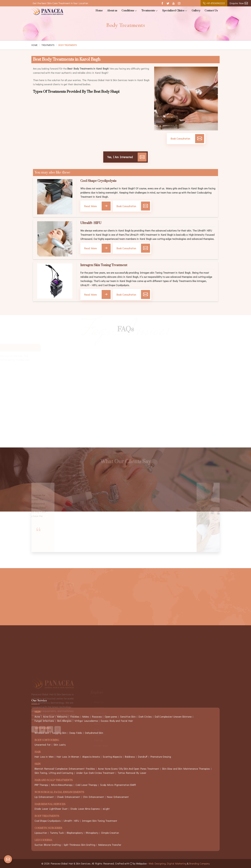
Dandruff (143, 757)
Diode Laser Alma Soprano (85, 809)
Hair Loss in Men (44, 757)
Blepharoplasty (75, 833)
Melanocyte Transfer (110, 845)
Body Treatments (47, 816)
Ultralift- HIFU (91, 223)
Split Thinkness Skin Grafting (79, 845)
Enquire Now (239, 3)
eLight (106, 809)
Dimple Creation (110, 833)
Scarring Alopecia (112, 757)
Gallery (196, 11)
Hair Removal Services (50, 804)
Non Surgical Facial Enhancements (59, 792)
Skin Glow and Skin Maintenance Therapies (186, 769)
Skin (38, 764)
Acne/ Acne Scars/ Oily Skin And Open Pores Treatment (128, 769)
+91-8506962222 (214, 3)
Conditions (129, 11)
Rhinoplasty (92, 833)
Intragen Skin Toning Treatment (104, 265)
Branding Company (199, 863)
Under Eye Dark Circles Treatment (95, 773)
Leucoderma (43, 840)
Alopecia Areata (91, 757)
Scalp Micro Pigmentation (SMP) (118, 785)
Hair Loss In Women (68, 757)
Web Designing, (158, 863)
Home (99, 11)
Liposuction (41, 833)
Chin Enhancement (93, 797)
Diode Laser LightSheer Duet (51, 809)
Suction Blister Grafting (48, 845)
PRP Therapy (41, 785)
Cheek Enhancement (68, 797)
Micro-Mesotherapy (62, 785)
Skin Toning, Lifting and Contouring (54, 773)
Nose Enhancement (118, 797)
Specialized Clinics (175, 11)
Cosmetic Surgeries (48, 828)
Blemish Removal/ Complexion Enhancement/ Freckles (65, 769)
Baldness (130, 757)
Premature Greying (161, 757)
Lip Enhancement (44, 797)
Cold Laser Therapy (86, 785)
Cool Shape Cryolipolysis (98, 181)
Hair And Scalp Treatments (54, 780)
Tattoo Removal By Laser (132, 773)
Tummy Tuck (57, 833)
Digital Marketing (177, 863)
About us (112, 11)
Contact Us (211, 11)
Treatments (150, 11)
